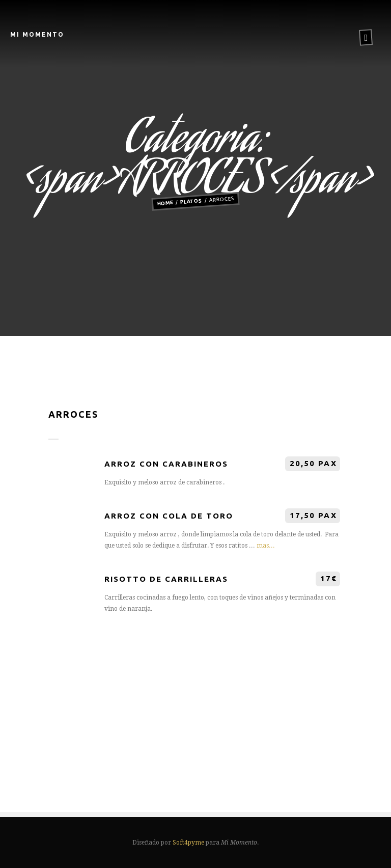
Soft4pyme (188, 843)
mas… (266, 546)
